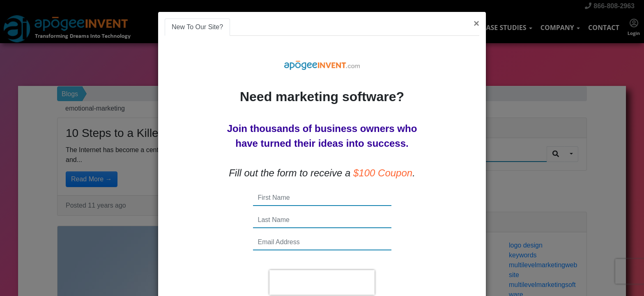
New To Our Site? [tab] (197, 27)
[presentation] (322, 282)
